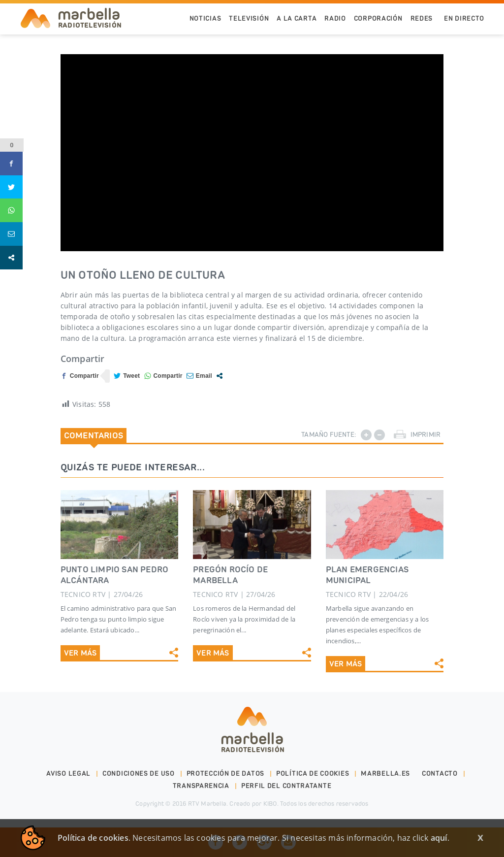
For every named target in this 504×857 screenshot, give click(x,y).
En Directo (464, 18)
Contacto (440, 774)
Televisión (249, 18)
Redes (422, 18)
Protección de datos (225, 774)
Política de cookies (313, 774)
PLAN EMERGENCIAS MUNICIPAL (367, 575)
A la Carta (297, 18)
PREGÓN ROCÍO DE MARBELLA (230, 575)
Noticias (205, 18)
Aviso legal (68, 774)
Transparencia (201, 786)
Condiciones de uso (139, 774)
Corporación (378, 18)
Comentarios (94, 435)
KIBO (270, 804)
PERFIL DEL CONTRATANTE (286, 786)
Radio (335, 18)
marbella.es (385, 774)
